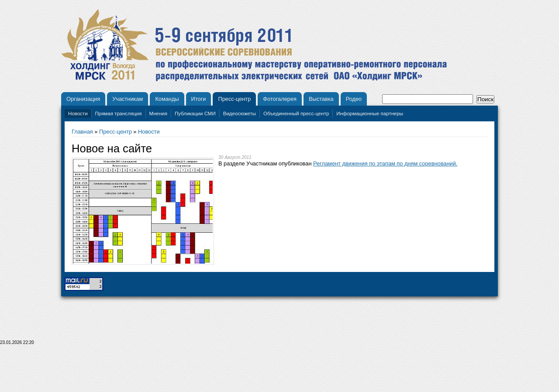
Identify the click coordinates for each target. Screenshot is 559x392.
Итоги (199, 99)
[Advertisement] (279, 371)
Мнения (158, 113)
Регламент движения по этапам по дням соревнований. (385, 163)
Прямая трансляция (119, 113)
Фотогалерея (280, 99)
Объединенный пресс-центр (296, 113)
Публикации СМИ (195, 113)
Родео (354, 99)
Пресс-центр (234, 99)
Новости (78, 113)
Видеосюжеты (240, 113)
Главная (82, 132)
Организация (83, 99)
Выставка (321, 99)
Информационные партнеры (370, 113)
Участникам (128, 99)
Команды (167, 99)
